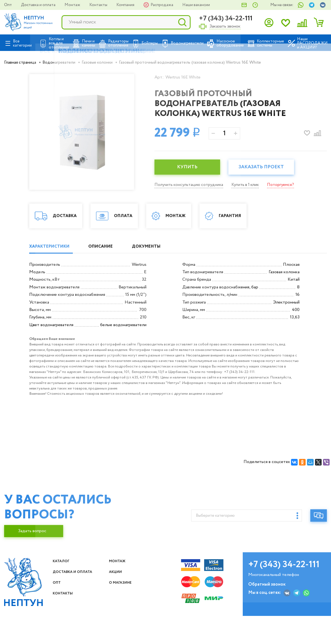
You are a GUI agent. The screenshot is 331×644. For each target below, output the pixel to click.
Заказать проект (266, 167)
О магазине (124, 623)
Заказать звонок (225, 27)
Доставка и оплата (39, 5)
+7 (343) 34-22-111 (226, 19)
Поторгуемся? (287, 185)
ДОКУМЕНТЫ (159, 280)
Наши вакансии (196, 5)
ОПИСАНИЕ (108, 280)
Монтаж (73, 5)
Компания (126, 5)
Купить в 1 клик (250, 185)
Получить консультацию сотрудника (190, 185)
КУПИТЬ (189, 167)
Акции (118, 605)
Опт (8, 5)
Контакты (99, 5)
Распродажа (162, 5)
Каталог (63, 595)
